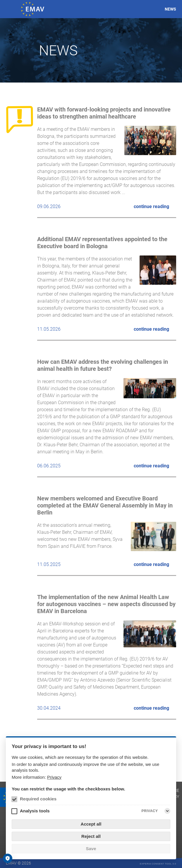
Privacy (54, 777)
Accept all (91, 824)
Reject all (91, 836)
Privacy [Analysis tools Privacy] (150, 811)
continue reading (151, 206)
